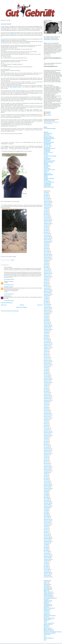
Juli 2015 (46, 385)
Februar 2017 (47, 357)
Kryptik (45, 603)
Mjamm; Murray (47, 628)
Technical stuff (47, 619)
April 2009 (46, 496)
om (45, 639)
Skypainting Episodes (48, 175)
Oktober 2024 (47, 222)
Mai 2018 (46, 335)
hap (45, 637)
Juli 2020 (46, 297)
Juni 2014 (46, 405)
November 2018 (47, 327)
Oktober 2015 (47, 381)
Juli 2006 (46, 544)
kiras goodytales (47, 158)
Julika (5, 296)
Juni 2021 (46, 281)
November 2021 (47, 273)
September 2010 (47, 471)
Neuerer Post (4, 305)
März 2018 (46, 338)
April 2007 (46, 531)
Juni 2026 (46, 192)
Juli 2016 (46, 368)
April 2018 (46, 337)
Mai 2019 (46, 318)
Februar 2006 (47, 552)
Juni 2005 (46, 564)
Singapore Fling (47, 173)
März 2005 (46, 568)
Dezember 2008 (47, 502)
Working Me (46, 587)
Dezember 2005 (47, 555)
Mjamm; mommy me (48, 629)
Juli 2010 (46, 474)
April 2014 (46, 408)
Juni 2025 (46, 210)
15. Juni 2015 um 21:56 (9, 279)
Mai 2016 (46, 371)
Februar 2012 (47, 446)
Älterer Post (40, 305)
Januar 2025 (46, 218)
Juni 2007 (46, 528)
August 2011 (46, 455)
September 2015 (47, 382)
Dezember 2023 (47, 237)
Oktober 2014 (47, 399)
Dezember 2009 (47, 484)
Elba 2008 (46, 607)
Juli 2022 (46, 262)
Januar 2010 (46, 483)
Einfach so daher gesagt (49, 616)
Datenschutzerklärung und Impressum (51, 122)
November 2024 (47, 220)
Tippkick (46, 621)
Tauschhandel (47, 604)
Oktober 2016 (47, 363)
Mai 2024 (46, 229)
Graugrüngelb (47, 151)
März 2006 (46, 550)
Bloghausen (46, 602)
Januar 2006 (46, 553)
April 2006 (46, 549)
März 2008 (46, 515)
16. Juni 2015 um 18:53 (9, 301)
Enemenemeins (47, 145)
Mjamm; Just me (47, 624)
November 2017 (47, 344)
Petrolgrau (46, 167)
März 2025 (46, 215)
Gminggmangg (47, 150)
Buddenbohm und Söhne (49, 138)
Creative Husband (48, 596)
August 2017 (46, 349)
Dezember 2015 (47, 378)
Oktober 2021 (47, 275)
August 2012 (46, 437)
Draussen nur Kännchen (49, 142)
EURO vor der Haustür (49, 608)
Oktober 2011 (47, 452)
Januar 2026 (46, 200)
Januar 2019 (46, 324)
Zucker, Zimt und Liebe (49, 187)
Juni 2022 (46, 263)
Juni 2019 (46, 316)
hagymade (6, 287)
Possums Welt (47, 168)
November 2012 (47, 433)
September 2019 (47, 312)
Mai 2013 (46, 424)
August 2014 (46, 402)
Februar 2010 (47, 481)
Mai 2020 (46, 300)
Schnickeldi (46, 171)
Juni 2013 (46, 422)
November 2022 (47, 256)
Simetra (45, 172)
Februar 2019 (47, 322)
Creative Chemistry (48, 593)
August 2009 (46, 490)
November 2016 (47, 362)
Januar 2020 (46, 306)
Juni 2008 (46, 511)
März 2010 (46, 480)
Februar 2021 (47, 287)
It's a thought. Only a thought (50, 156)
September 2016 (47, 365)
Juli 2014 (46, 403)
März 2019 (46, 321)
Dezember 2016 (47, 360)
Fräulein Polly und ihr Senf (49, 148)
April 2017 (46, 355)
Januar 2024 (46, 235)
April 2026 (46, 195)
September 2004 (47, 577)
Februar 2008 (47, 516)
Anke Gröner (47, 135)
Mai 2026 (46, 194)
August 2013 (46, 419)
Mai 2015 (46, 388)
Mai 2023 (46, 247)
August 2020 (46, 296)
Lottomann (3, 28)
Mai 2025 (46, 212)
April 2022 (46, 266)
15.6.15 (13, 260)
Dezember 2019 (47, 307)
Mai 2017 (46, 353)
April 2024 (46, 231)
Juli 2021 (46, 279)
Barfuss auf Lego (47, 136)
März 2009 (46, 497)
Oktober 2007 (47, 522)
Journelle (46, 157)
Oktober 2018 (47, 328)
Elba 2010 (46, 617)
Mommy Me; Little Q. (48, 631)
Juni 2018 (46, 334)
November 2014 (47, 397)
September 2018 (47, 329)
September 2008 (47, 506)
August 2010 (46, 472)
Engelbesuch (47, 609)
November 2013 (47, 415)
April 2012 (46, 443)
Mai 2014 (46, 406)
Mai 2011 (46, 459)
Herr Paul (46, 153)
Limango (12, 33)
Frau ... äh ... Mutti (48, 146)
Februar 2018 (47, 340)
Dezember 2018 (47, 325)
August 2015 (46, 384)
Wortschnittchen (47, 186)
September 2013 (47, 418)
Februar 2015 (47, 393)
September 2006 (47, 542)
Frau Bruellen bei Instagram (50, 128)
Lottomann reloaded (6, 24)
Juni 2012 (46, 440)
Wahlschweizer (47, 594)
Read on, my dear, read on (49, 170)
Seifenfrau (6, 281)
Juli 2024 (46, 226)
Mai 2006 (46, 547)
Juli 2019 (46, 315)
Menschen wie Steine (48, 162)
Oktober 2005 (47, 558)
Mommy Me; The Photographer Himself (52, 632)
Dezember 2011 (47, 449)
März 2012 (46, 444)
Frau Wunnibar (47, 147)
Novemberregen (47, 166)
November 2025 (47, 203)
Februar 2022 (47, 269)
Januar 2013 (46, 430)
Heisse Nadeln (47, 588)
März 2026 (46, 197)
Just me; (46, 627)
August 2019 (46, 313)
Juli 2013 (46, 421)
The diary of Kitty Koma (49, 182)
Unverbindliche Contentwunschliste (51, 40)
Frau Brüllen (48, 113)
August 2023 (46, 243)
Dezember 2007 (47, 519)
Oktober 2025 (47, 204)
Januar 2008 (46, 518)
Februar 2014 (47, 410)
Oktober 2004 (47, 575)
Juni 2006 (46, 546)
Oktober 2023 (47, 240)
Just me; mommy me (48, 623)
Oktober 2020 (47, 293)
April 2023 (46, 248)
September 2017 (47, 347)
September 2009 (47, 489)
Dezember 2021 (47, 272)
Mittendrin (46, 163)
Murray (45, 599)
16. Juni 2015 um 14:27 (9, 294)
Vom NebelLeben (47, 183)
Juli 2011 (46, 456)
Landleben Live (47, 601)
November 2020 (47, 291)
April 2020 (46, 301)
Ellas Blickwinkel (47, 143)
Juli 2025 (46, 209)
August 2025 (46, 207)
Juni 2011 (46, 458)
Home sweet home (48, 597)
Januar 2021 (46, 288)
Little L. (45, 583)
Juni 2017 (46, 352)
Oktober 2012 (47, 434)
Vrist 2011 (46, 611)
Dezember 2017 (47, 343)
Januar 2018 (46, 341)
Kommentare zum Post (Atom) (12, 311)
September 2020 (47, 294)
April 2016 (46, 372)
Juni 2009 (46, 493)
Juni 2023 (46, 245)
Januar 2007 (46, 536)
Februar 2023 (47, 251)
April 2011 (46, 461)
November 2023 (47, 238)
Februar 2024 (47, 234)
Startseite (22, 305)
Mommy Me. (46, 614)
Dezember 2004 (47, 572)
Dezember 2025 (47, 201)
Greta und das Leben (48, 152)
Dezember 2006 (47, 537)
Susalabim (46, 180)
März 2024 (46, 232)
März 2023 (46, 250)
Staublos (46, 177)
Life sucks (46, 613)
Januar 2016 (46, 377)
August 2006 (46, 543)
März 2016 (46, 374)
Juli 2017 (46, 350)
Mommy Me (46, 584)
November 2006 (47, 539)
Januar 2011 (46, 465)
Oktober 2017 (47, 346)
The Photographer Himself (49, 598)
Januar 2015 (46, 394)
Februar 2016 (47, 375)
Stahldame (46, 176)
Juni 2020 (46, 299)
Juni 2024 (46, 228)
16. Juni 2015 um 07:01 (9, 285)
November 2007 (47, 521)
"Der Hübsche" (48, 115)
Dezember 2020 (47, 290)
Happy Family (47, 589)
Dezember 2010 (47, 466)
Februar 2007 (47, 534)
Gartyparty (46, 626)
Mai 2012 (46, 441)
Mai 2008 (46, 512)
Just (45, 622)
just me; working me (48, 638)
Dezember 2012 (47, 431)
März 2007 (46, 533)
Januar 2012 (46, 447)
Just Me (45, 586)
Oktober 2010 (47, 469)
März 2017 (46, 356)
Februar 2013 (47, 428)
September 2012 (47, 436)
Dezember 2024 (47, 219)
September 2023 (47, 241)
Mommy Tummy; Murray (49, 633)
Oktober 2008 (47, 505)
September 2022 (47, 259)
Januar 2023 (46, 253)
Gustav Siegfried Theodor (15, 87)
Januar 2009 (46, 500)
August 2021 (46, 278)
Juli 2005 (46, 562)
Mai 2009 (46, 494)
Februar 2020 (47, 304)
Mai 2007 (46, 530)
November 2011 (47, 450)
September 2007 (47, 524)
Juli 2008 (46, 509)
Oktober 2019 (47, 310)
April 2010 (46, 478)
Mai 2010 (46, 477)
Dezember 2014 (47, 396)
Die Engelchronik (47, 140)
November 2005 (47, 556)
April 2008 (46, 514)
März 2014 (46, 409)
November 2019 (47, 309)
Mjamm (45, 591)
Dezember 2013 (47, 413)
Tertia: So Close (47, 181)
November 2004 (47, 574)
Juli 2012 (46, 438)
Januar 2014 (46, 412)
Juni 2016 (46, 369)
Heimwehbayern (47, 606)
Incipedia (46, 155)
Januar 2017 (46, 359)
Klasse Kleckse (47, 160)
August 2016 (46, 366)
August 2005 (46, 561)
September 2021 (47, 276)
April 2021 (46, 284)
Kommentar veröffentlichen (7, 303)
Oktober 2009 (47, 487)
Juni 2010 (46, 475)
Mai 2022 (46, 265)
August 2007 (46, 525)
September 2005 (47, 559)
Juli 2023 (46, 244)
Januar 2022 (46, 271)
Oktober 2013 (47, 416)
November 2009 (47, 486)
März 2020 (46, 303)
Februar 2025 (47, 216)
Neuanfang (46, 165)
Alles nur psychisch (48, 134)
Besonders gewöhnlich (49, 137)
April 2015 (46, 390)
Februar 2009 (47, 499)
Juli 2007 (46, 527)
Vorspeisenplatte (47, 185)
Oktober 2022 (47, 257)
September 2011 (47, 453)
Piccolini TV (46, 612)
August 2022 (46, 260)
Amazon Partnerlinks (48, 123)
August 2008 (46, 508)
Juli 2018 (46, 332)
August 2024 (46, 225)
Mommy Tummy (47, 592)
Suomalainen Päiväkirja (49, 178)
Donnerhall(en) (47, 141)
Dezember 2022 (47, 254)
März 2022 (46, 268)
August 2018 (46, 331)
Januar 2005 (46, 571)
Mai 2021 (46, 282)
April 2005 (46, 567)
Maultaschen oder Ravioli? (49, 161)
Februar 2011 (47, 463)
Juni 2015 (46, 387)
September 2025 (47, 206)
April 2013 (46, 425)
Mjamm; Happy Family (49, 618)
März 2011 (46, 462)
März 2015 (46, 391)
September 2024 (47, 223)
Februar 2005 (47, 569)
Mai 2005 (46, 565)
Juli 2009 (46, 491)
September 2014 (47, 400)
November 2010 (47, 468)
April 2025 (46, 213)
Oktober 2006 (47, 540)
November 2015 (47, 380)
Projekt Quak (47, 634)
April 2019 (46, 319)
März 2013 (46, 427)
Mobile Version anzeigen (22, 307)
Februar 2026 (47, 198)
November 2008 (47, 503)
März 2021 (46, 285)
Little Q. (45, 582)
